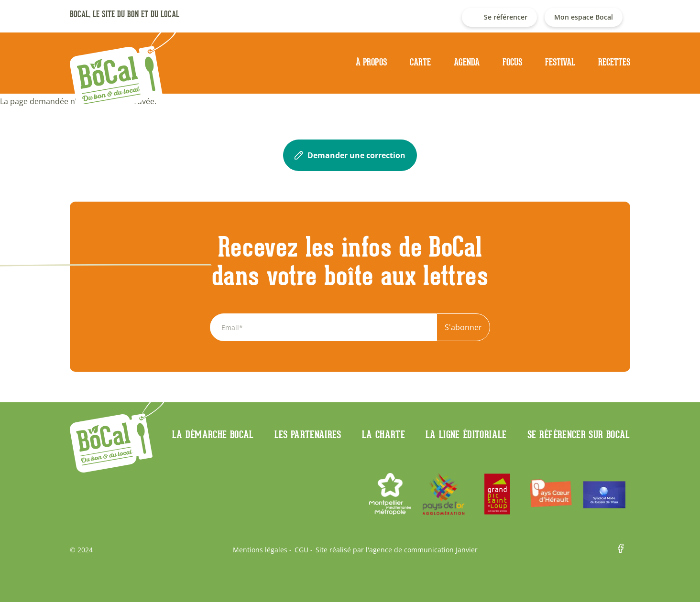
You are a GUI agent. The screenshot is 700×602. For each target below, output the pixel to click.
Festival (560, 62)
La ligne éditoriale (466, 434)
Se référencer (506, 17)
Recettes (614, 62)
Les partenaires (308, 434)
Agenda (467, 62)
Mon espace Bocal (584, 17)
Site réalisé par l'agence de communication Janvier (397, 550)
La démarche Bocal (213, 434)
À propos (371, 62)
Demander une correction (350, 155)
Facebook (624, 550)
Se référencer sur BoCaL (579, 434)
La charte (383, 434)
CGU (301, 550)
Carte (420, 62)
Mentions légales (260, 550)
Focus (512, 62)
